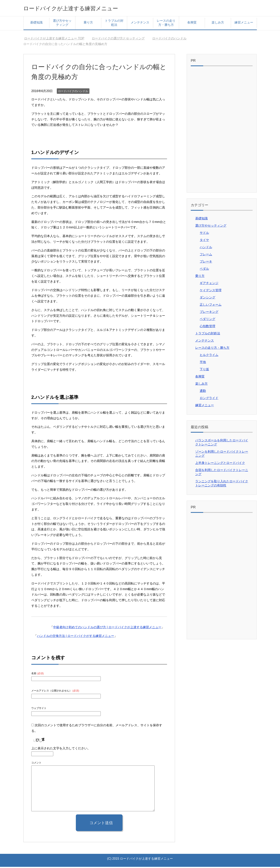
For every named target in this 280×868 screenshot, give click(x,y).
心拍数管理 (207, 327)
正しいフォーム (211, 306)
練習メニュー (244, 24)
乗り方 (88, 24)
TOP (54, 40)
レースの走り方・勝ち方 (166, 24)
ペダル (204, 270)
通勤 (203, 392)
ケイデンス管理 (211, 291)
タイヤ (204, 241)
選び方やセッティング (62, 24)
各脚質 (192, 24)
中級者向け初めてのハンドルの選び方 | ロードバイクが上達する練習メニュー (107, 628)
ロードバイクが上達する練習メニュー (84, 8)
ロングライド (209, 399)
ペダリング (207, 320)
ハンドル (206, 248)
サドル (204, 234)
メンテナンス (140, 24)
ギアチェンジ (209, 284)
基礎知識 (36, 24)
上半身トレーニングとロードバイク (220, 464)
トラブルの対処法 (114, 24)
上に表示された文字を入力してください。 (61, 749)
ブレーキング (209, 313)
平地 (203, 363)
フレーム (206, 255)
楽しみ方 (218, 24)
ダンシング (207, 299)
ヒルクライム (209, 356)
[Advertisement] (222, 131)
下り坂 (204, 370)
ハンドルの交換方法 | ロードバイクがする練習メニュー (76, 637)
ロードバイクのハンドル (73, 92)
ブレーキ (206, 263)
